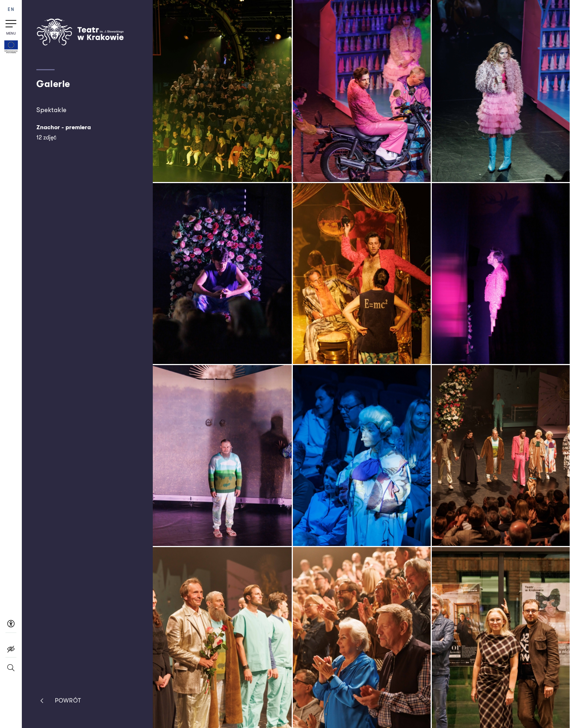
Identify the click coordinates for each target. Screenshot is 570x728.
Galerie (53, 84)
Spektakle (51, 110)
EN (11, 10)
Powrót (59, 701)
